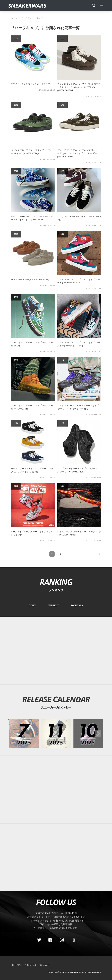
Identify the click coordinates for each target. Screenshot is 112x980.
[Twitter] (39, 940)
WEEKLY (54, 605)
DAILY (32, 605)
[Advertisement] (56, 651)
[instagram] (62, 940)
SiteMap (17, 965)
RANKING (56, 582)
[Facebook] (50, 940)
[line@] (73, 940)
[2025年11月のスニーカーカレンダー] (56, 734)
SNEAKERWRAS (73, 973)
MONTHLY (77, 605)
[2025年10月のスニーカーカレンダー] (88, 734)
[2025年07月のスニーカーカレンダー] (24, 734)
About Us (30, 965)
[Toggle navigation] (101, 6)
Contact (44, 965)
